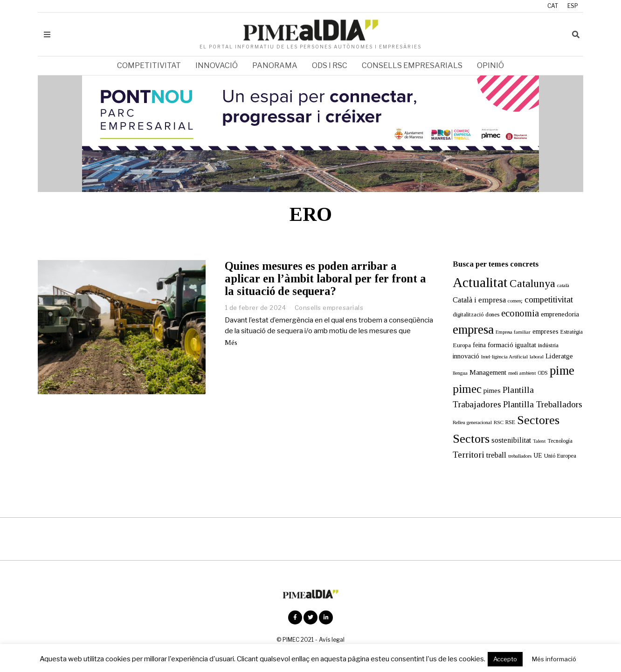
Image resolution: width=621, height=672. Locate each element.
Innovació (217, 65)
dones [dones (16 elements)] (492, 314)
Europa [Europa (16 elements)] (462, 345)
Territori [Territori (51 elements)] (469, 455)
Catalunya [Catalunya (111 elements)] (532, 283)
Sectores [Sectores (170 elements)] (538, 420)
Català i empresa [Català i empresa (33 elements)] (479, 300)
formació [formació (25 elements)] (500, 345)
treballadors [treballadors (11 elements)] (520, 456)
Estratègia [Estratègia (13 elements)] (572, 332)
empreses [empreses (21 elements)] (545, 331)
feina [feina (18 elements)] (479, 345)
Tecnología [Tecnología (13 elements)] (560, 441)
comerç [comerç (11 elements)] (515, 301)
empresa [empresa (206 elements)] (473, 329)
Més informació (554, 659)
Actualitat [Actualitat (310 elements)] (480, 282)
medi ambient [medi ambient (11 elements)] (522, 373)
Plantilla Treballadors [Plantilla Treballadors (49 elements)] (543, 404)
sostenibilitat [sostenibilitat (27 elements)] (511, 440)
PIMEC (291, 640)
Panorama (275, 65)
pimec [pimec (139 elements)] (467, 389)
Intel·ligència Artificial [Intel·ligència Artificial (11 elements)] (504, 357)
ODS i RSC (330, 65)
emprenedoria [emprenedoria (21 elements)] (560, 314)
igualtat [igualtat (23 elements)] (526, 345)
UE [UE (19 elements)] (538, 456)
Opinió (490, 65)
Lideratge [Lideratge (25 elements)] (559, 356)
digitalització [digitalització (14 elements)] (468, 315)
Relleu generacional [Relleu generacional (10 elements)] (472, 422)
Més (231, 343)
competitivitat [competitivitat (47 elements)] (549, 299)
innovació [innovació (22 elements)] (466, 356)
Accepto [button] (505, 659)
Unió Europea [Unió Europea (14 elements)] (560, 456)
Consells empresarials (412, 65)
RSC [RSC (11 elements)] (499, 422)
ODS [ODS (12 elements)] (543, 373)
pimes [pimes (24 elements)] (492, 390)
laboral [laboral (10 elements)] (537, 357)
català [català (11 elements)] (563, 285)
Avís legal (332, 640)
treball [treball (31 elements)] (496, 455)
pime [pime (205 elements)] (562, 370)
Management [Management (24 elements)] (488, 372)
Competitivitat (149, 65)
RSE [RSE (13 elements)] (510, 422)
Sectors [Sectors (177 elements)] (471, 439)
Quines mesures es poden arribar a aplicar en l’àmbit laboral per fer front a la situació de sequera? (325, 278)
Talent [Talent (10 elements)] (539, 441)
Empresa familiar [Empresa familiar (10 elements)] (513, 332)
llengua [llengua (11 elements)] (460, 373)
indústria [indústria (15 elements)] (548, 345)
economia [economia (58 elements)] (520, 313)
